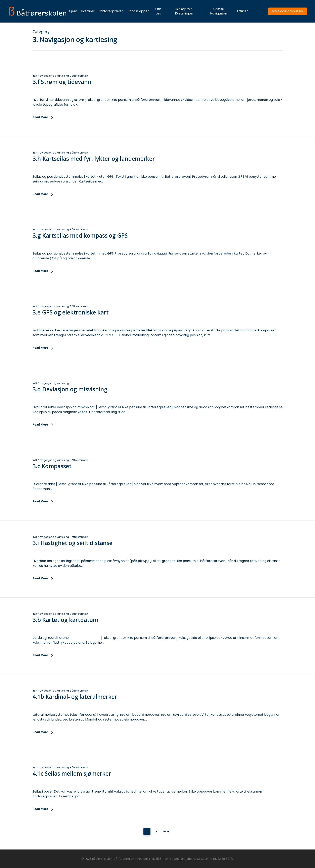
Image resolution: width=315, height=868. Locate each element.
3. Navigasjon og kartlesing (52, 76)
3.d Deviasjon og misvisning (70, 396)
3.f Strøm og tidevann (62, 82)
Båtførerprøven (79, 76)
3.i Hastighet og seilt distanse (73, 550)
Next (166, 831)
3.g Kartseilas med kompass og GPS (80, 242)
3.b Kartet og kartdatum (65, 627)
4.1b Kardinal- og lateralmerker (75, 703)
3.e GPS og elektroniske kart (71, 319)
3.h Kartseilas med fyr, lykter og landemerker (94, 159)
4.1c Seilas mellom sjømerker (72, 780)
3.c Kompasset (52, 473)
